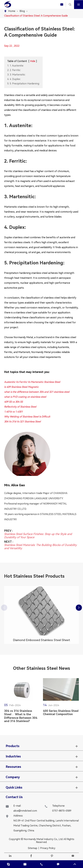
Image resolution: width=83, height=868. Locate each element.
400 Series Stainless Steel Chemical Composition (61, 714)
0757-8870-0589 (62, 811)
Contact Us (14, 797)
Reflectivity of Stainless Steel (20, 407)
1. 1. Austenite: (15, 66)
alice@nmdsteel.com (25, 811)
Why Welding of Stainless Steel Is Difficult (27, 417)
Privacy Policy (48, 848)
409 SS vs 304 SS (13, 402)
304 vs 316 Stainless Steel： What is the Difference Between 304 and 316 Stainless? (21, 717)
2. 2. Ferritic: (14, 70)
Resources (13, 767)
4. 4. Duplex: (14, 79)
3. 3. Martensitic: (16, 75)
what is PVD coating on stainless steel (25, 397)
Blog (22, 11)
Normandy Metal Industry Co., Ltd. (43, 839)
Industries (13, 756)
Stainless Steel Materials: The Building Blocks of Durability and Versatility (40, 545)
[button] (79, 608)
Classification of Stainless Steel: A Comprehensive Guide (36, 16)
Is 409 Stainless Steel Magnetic (21, 387)
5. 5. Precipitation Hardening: (23, 84)
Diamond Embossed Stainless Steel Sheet (41, 642)
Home (12, 11)
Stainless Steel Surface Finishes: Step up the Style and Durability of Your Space (38, 534)
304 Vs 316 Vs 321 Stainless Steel (22, 422)
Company (13, 777)
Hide (33, 61)
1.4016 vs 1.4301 (13, 412)
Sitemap (33, 848)
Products (13, 746)
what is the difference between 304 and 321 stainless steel (37, 392)
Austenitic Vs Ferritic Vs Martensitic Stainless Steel (32, 382)
